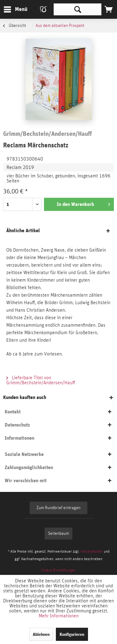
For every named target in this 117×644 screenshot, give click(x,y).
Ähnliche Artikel (23, 230)
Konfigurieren (72, 634)
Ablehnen (41, 634)
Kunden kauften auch (25, 397)
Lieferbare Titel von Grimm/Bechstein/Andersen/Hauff (41, 380)
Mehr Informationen (59, 616)
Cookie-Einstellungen (58, 570)
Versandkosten (92, 551)
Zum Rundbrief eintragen (58, 508)
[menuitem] (15, 9)
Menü (11, 8)
